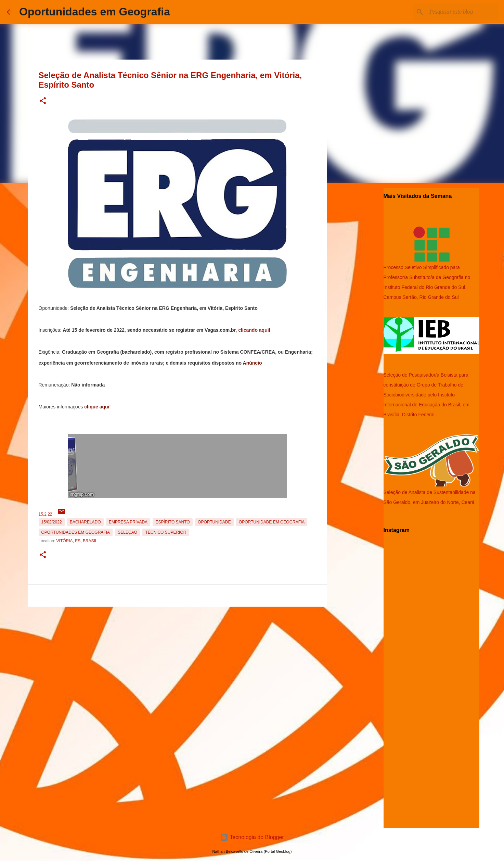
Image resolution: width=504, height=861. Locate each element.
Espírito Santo (172, 522)
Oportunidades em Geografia (95, 12)
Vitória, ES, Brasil (77, 541)
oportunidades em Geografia (76, 532)
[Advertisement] (177, 657)
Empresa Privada (128, 522)
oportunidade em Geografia (272, 522)
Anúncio (253, 363)
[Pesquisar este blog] (463, 12)
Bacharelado (85, 522)
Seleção (127, 532)
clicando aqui (253, 330)
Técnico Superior (166, 532)
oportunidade (214, 522)
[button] (43, 101)
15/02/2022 (52, 522)
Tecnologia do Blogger (252, 837)
